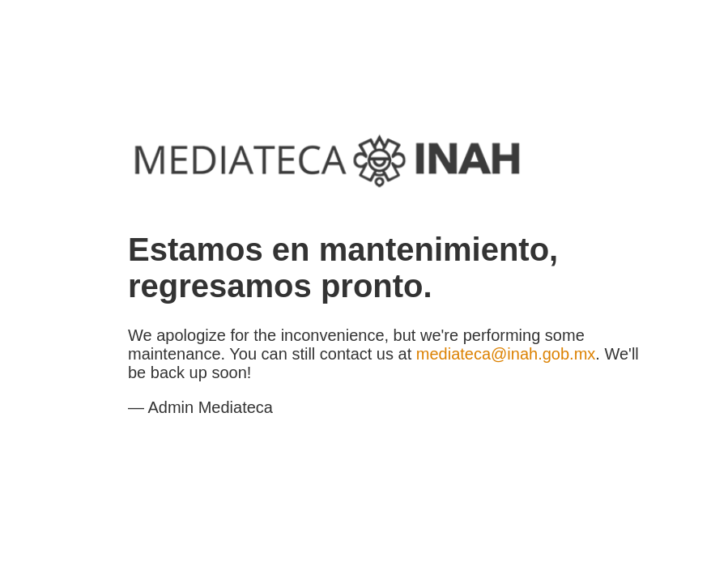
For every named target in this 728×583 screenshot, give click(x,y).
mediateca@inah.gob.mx (506, 354)
